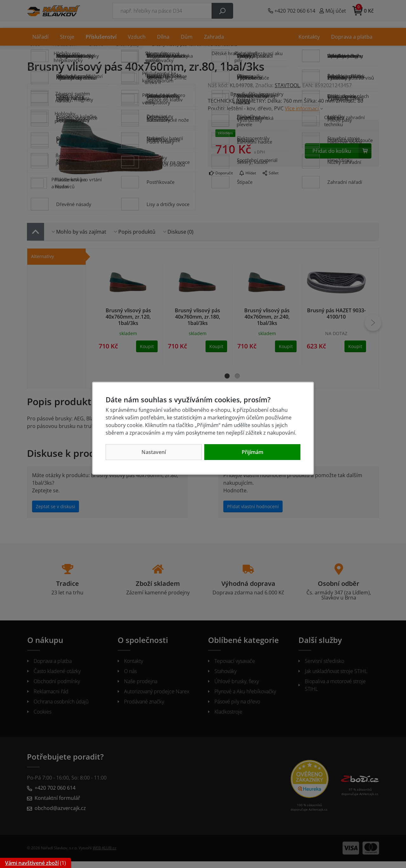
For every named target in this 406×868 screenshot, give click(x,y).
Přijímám (252, 452)
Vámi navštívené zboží (32, 863)
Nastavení (154, 452)
